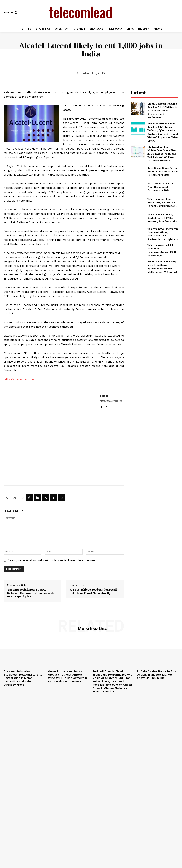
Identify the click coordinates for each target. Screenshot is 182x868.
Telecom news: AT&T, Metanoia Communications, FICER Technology (162, 234)
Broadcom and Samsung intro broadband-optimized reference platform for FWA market (162, 249)
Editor (104, 396)
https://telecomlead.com (111, 401)
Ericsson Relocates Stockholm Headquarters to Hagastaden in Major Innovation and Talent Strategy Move (23, 675)
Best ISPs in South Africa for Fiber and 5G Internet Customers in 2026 (162, 156)
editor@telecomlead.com (20, 379)
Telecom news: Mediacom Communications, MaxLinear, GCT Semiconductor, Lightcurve (162, 218)
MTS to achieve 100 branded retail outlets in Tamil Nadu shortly (93, 591)
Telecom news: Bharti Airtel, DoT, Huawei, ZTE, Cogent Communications (162, 187)
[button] (11, 12)
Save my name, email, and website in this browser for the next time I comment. (52, 560)
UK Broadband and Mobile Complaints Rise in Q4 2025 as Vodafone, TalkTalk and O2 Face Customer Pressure (162, 140)
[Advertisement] (156, 285)
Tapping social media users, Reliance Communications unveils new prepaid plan (31, 593)
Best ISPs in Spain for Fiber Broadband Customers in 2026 (161, 171)
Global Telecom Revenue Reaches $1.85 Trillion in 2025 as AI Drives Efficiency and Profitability (161, 108)
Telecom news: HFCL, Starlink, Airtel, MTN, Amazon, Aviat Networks (160, 203)
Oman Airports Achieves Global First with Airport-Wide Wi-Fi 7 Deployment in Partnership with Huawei (68, 675)
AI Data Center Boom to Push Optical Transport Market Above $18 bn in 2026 (157, 674)
